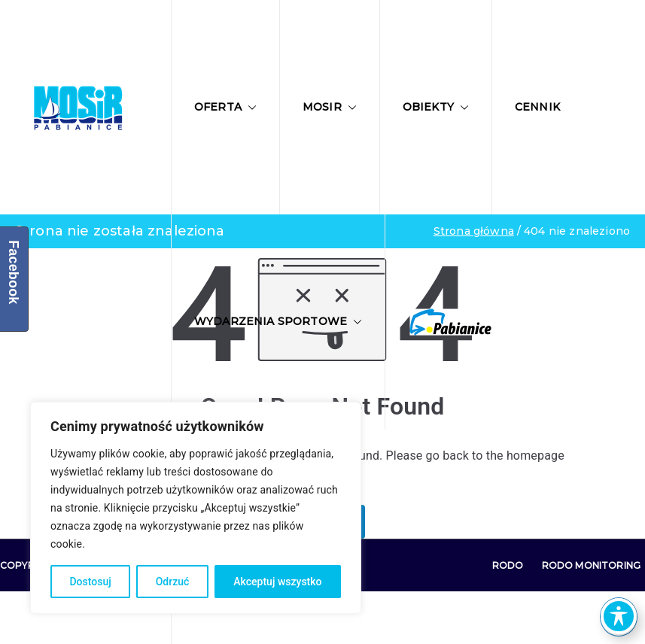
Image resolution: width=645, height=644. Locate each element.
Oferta (225, 107)
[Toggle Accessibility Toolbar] (619, 616)
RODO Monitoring (591, 565)
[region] (196, 508)
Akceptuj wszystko (277, 582)
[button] (249, 108)
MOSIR (330, 107)
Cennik (537, 107)
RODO (508, 565)
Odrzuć (173, 582)
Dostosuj (90, 582)
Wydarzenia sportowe (278, 321)
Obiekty (436, 107)
